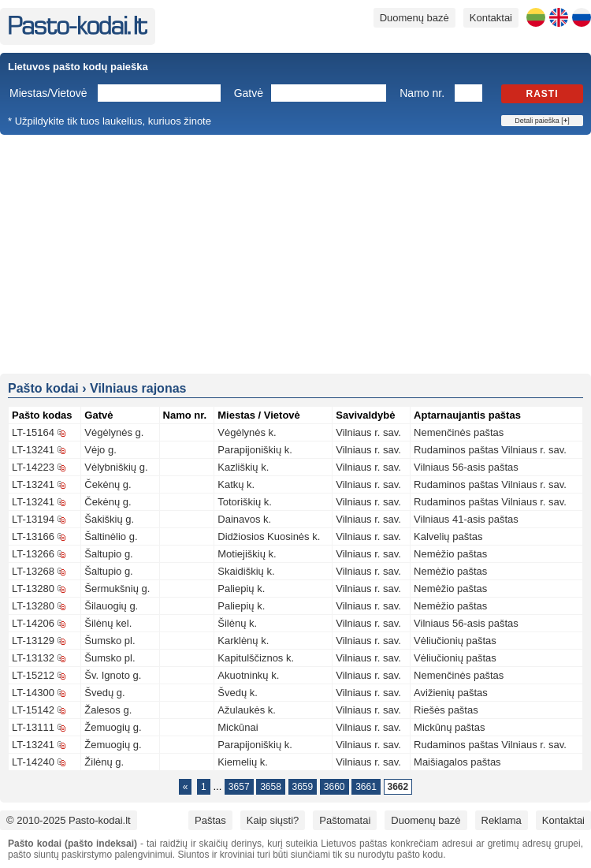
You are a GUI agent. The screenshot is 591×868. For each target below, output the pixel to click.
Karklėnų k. (243, 641)
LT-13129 (33, 641)
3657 (239, 787)
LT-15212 (33, 675)
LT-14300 (33, 693)
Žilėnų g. (104, 762)
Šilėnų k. (237, 623)
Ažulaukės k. (247, 710)
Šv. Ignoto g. (113, 675)
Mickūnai (238, 727)
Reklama (502, 820)
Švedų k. (238, 693)
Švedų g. (104, 693)
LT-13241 (33, 450)
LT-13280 (33, 589)
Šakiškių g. (109, 519)
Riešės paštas (446, 710)
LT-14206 (33, 623)
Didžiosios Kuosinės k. (269, 536)
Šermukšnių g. (117, 589)
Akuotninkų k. (248, 675)
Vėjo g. (100, 450)
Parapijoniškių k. (255, 450)
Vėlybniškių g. (116, 467)
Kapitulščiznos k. (256, 658)
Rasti (543, 94)
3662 (398, 787)
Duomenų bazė (414, 18)
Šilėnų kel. (108, 623)
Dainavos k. (244, 519)
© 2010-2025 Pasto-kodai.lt (69, 820)
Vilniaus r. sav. (368, 432)
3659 (303, 787)
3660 (335, 787)
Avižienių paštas (451, 693)
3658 (271, 787)
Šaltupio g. (108, 554)
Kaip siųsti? (273, 820)
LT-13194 (33, 519)
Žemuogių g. (113, 727)
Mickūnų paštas (449, 727)
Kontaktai (491, 18)
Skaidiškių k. (246, 571)
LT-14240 (33, 762)
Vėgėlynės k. (247, 432)
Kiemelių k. (243, 762)
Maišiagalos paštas (457, 762)
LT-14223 (33, 467)
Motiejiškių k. (247, 554)
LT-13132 (33, 658)
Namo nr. (422, 93)
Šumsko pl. (110, 641)
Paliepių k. (241, 589)
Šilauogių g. (111, 606)
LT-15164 (33, 432)
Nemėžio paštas (450, 554)
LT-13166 (33, 536)
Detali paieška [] (542, 121)
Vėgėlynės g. (114, 432)
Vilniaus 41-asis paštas (466, 519)
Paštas (210, 820)
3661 (366, 787)
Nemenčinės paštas (459, 432)
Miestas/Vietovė (48, 93)
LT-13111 (33, 727)
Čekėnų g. (108, 484)
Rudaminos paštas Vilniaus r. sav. (490, 450)
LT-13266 (33, 554)
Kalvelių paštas (448, 536)
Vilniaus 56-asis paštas (466, 467)
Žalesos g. (108, 710)
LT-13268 (33, 571)
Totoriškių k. (245, 502)
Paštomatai (345, 820)
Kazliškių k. (243, 467)
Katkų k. (236, 484)
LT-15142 (33, 710)
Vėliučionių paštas (455, 641)
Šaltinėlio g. (111, 536)
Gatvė (249, 93)
